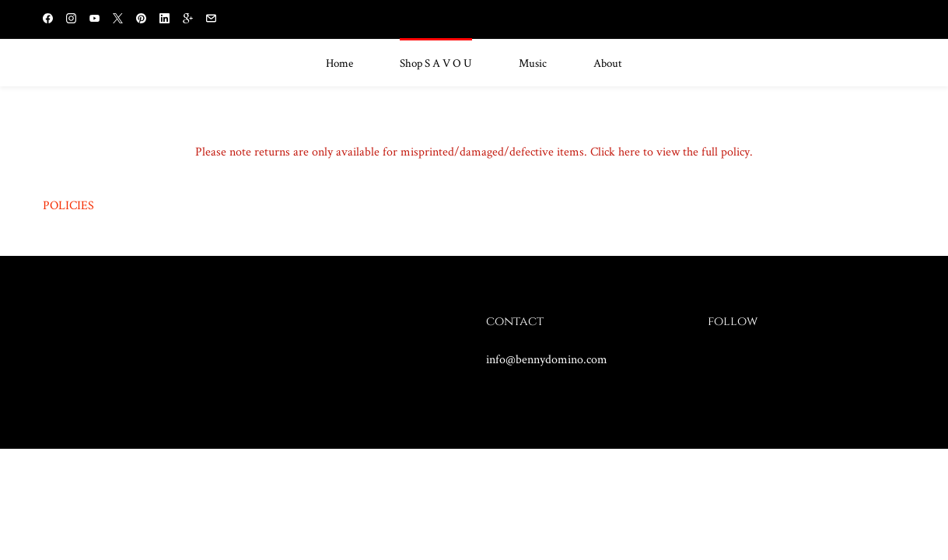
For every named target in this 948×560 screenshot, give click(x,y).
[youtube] (94, 20)
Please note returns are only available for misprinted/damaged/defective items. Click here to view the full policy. (474, 151)
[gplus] (188, 20)
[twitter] (118, 20)
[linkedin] (164, 20)
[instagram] (71, 20)
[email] (211, 20)
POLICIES (68, 205)
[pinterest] (141, 20)
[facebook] (48, 20)
